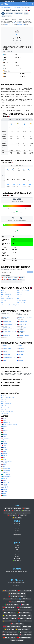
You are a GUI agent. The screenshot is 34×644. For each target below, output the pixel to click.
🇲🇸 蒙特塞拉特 (5, 488)
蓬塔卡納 (3, 300)
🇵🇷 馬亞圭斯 (25, 355)
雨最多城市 (17, 528)
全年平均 (26, 13)
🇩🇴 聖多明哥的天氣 (9, 318)
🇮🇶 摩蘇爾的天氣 (17, 508)
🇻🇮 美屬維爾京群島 (6, 469)
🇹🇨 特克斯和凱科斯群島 (7, 461)
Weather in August (19, 13)
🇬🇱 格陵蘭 (4, 451)
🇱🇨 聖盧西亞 (4, 478)
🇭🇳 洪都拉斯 (4, 455)
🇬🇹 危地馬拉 (4, 427)
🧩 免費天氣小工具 (17, 560)
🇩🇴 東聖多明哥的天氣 (25, 322)
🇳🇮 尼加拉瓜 (4, 440)
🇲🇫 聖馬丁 (4, 480)
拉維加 (19, 298)
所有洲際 (17, 554)
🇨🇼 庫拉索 (4, 448)
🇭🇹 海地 (3, 457)
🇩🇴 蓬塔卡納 (9, 346)
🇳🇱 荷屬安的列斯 (5, 484)
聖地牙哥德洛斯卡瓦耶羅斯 (24, 291)
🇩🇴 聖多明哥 (9, 352)
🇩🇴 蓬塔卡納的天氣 (9, 336)
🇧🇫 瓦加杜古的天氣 (26, 513)
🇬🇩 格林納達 (4, 450)
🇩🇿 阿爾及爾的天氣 (8, 513)
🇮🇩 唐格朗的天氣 (9, 508)
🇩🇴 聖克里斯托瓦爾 (9, 355)
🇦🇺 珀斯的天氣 (7, 511)
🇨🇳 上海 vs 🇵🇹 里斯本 (7, 280)
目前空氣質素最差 (17, 534)
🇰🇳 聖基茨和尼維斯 (6, 471)
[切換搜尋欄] (26, 4)
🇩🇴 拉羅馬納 (25, 346)
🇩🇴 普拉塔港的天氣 (25, 329)
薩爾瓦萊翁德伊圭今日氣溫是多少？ (12, 386)
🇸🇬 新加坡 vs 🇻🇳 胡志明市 (18, 277)
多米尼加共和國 (17, 8)
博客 (17, 550)
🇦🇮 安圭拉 (4, 436)
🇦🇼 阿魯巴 (4, 494)
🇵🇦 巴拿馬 (4, 446)
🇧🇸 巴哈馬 (4, 442)
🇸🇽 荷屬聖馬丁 (5, 486)
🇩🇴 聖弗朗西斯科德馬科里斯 (9, 358)
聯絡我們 (17, 548)
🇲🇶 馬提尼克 (4, 496)
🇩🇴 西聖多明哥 (25, 352)
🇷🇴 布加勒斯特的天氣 (12, 515)
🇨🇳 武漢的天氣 (26, 508)
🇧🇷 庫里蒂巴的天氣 (26, 511)
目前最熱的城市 (21, 25)
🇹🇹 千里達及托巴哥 (6, 423)
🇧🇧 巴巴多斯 (4, 444)
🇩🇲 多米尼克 (4, 434)
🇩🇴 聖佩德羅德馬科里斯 (9, 349)
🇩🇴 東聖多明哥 (25, 349)
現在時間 (24, 1)
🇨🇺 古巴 (3, 428)
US (14, 1)
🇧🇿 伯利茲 (4, 419)
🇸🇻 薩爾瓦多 (4, 490)
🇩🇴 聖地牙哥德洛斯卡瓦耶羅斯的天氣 (25, 318)
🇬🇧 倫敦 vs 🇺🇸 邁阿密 (7, 282)
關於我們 (17, 546)
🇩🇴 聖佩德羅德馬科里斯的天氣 (9, 326)
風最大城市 (17, 530)
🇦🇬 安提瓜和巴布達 (6, 438)
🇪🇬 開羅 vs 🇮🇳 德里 (17, 282)
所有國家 (17, 556)
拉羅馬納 (19, 295)
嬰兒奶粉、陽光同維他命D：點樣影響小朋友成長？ (17, 572)
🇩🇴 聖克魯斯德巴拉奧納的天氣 (25, 336)
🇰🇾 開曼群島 (4, 492)
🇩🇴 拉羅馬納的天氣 (25, 326)
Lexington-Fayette (9, 1)
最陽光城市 (17, 532)
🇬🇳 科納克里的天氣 (16, 511)
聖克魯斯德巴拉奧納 (22, 300)
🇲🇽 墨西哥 (4, 432)
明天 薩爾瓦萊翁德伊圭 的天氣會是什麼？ (13, 379)
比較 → (30, 272)
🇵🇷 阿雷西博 (25, 361)
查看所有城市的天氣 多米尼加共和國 (10, 305)
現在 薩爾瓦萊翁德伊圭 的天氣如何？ (12, 371)
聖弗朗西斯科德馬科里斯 (7, 298)
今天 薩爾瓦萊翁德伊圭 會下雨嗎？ (11, 382)
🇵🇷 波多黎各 (4, 453)
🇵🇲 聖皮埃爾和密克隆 (6, 476)
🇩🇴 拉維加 (9, 361)
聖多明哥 (3, 291)
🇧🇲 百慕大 (4, 465)
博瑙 (2, 302)
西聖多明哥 (4, 293)
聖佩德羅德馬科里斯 (6, 295)
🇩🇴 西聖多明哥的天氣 (9, 322)
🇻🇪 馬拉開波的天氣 (17, 518)
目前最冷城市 (17, 526)
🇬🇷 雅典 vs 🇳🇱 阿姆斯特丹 (18, 280)
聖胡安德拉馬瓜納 (22, 302)
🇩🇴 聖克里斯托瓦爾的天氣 (9, 329)
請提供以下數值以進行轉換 (7, 8)
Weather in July (9, 13)
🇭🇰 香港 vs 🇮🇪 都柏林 (7, 277)
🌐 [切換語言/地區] (29, 4)
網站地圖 (17, 552)
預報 (3, 13)
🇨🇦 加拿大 (4, 421)
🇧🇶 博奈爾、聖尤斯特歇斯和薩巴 (9, 425)
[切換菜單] (33, 4)
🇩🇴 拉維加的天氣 (25, 332)
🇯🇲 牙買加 (4, 459)
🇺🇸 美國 (3, 467)
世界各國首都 (17, 558)
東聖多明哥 (20, 293)
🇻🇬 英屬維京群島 (5, 482)
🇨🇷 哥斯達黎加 (5, 430)
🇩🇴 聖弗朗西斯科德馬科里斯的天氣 (9, 333)
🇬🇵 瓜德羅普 (4, 463)
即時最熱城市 (17, 524)
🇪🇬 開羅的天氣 (17, 513)
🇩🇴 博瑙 (25, 358)
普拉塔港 (19, 297)
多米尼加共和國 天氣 (6, 16)
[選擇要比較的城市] (14, 272)
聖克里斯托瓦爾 (5, 297)
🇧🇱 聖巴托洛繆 (5, 473)
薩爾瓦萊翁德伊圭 (6, 413)
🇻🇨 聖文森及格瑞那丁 (6, 475)
